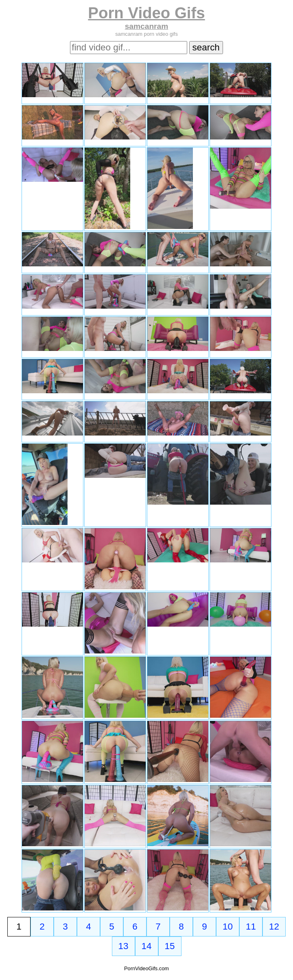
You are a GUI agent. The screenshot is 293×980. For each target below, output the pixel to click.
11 (251, 927)
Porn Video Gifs (146, 13)
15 (170, 946)
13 (124, 946)
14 (147, 946)
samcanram (147, 26)
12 (274, 927)
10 (228, 927)
